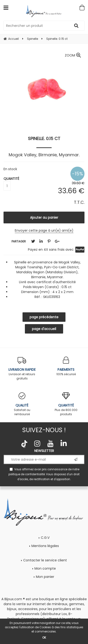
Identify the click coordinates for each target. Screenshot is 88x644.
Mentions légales (45, 546)
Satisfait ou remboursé (22, 404)
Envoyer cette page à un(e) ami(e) (44, 230)
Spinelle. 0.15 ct (44, 139)
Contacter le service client (45, 560)
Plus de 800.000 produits (66, 404)
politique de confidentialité (27, 474)
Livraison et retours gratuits (22, 368)
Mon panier (45, 577)
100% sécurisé (66, 366)
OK (44, 638)
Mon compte (45, 568)
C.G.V (45, 538)
